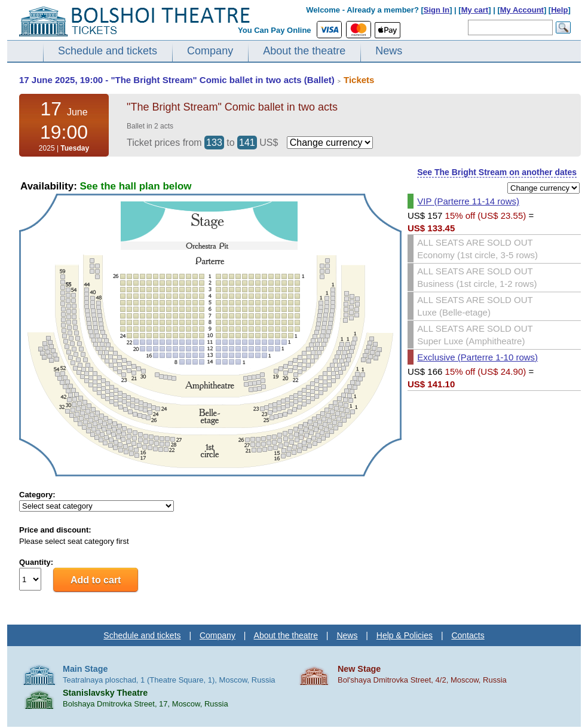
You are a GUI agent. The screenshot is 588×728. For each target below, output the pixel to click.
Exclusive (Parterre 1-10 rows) (477, 357)
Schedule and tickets (108, 51)
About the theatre (304, 51)
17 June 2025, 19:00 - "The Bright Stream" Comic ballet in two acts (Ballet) (177, 80)
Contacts (468, 635)
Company (210, 51)
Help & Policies (405, 635)
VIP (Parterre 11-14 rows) (468, 201)
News (389, 51)
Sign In (437, 10)
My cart (475, 10)
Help (559, 10)
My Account (522, 10)
